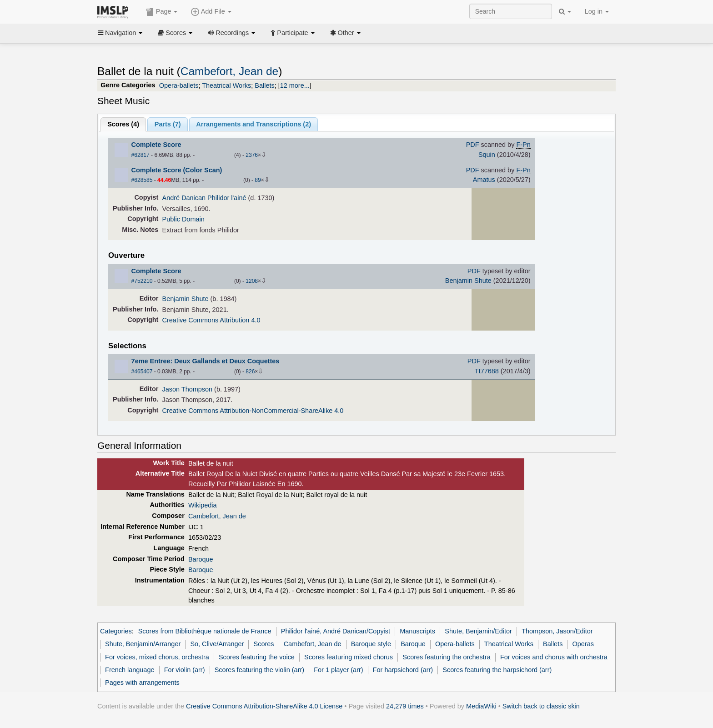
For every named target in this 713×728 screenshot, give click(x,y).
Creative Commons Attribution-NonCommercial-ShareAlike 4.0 (253, 411)
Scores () (123, 124)
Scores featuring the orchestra (446, 657)
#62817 (141, 155)
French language (130, 670)
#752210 (142, 281)
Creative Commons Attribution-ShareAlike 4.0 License (264, 706)
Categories (116, 631)
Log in (597, 11)
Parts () (168, 124)
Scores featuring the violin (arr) (259, 670)
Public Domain (183, 219)
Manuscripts (417, 631)
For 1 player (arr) (338, 670)
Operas (583, 644)
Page (162, 12)
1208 (252, 281)
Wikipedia (203, 505)
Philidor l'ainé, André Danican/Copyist (336, 631)
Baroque (201, 559)
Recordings (231, 33)
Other (345, 33)
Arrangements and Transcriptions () (254, 124)
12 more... (295, 85)
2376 (252, 155)
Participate (292, 33)
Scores (175, 33)
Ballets (264, 85)
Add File (211, 12)
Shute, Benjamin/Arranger (143, 644)
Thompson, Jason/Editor (557, 631)
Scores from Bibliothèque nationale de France (205, 631)
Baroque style (371, 644)
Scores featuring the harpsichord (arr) (497, 670)
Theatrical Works (226, 85)
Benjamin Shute (468, 281)
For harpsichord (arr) (403, 670)
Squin (487, 155)
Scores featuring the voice (257, 657)
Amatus (484, 180)
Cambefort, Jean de (229, 71)
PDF (473, 145)
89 (258, 180)
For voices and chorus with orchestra (554, 657)
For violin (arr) (185, 670)
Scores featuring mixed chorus (349, 657)
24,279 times (405, 706)
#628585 (142, 180)
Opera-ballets (179, 85)
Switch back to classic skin (541, 706)
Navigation (120, 33)
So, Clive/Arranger (217, 644)
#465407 (142, 372)
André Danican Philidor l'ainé (204, 198)
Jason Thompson (188, 389)
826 (250, 372)
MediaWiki (481, 706)
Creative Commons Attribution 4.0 (211, 320)
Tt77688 (487, 371)
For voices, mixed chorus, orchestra (157, 657)
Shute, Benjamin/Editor (478, 631)
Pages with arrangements (142, 683)
